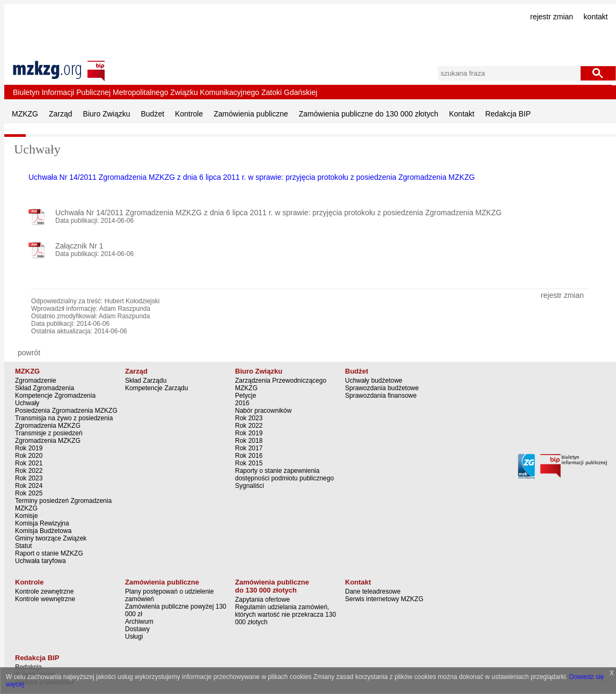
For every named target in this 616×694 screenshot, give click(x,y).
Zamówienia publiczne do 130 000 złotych (369, 114)
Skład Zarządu (146, 381)
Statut (23, 546)
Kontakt (462, 114)
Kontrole (189, 114)
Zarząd (61, 114)
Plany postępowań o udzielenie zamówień (169, 595)
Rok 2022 (29, 471)
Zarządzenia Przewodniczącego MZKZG (281, 384)
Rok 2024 (29, 486)
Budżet (153, 114)
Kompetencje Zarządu (156, 388)
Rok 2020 (29, 456)
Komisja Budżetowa (43, 531)
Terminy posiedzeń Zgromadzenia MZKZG (63, 505)
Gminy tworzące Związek (51, 538)
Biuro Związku (107, 114)
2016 (242, 403)
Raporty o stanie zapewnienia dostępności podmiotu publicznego (284, 474)
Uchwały (27, 403)
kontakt (596, 17)
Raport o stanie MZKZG (49, 553)
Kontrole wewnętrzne (45, 599)
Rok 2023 (29, 478)
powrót (29, 353)
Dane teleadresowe (373, 591)
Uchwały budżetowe (374, 381)
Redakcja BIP (508, 114)
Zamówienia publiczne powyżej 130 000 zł (176, 610)
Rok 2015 (249, 463)
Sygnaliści (250, 486)
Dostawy (137, 629)
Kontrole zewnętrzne (44, 591)
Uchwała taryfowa (41, 561)
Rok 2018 (249, 441)
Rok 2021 (29, 463)
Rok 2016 (249, 456)
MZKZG (25, 114)
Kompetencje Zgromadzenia (55, 396)
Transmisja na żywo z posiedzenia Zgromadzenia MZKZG (64, 422)
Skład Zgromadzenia (45, 388)
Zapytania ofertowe (262, 600)
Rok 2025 (29, 493)
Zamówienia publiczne (251, 114)
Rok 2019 (29, 448)
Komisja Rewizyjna (42, 523)
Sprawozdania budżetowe (382, 388)
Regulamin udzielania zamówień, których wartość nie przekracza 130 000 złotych (285, 615)
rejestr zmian (552, 17)
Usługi (134, 637)
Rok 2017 (249, 448)
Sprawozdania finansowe (381, 396)
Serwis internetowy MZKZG (384, 599)
